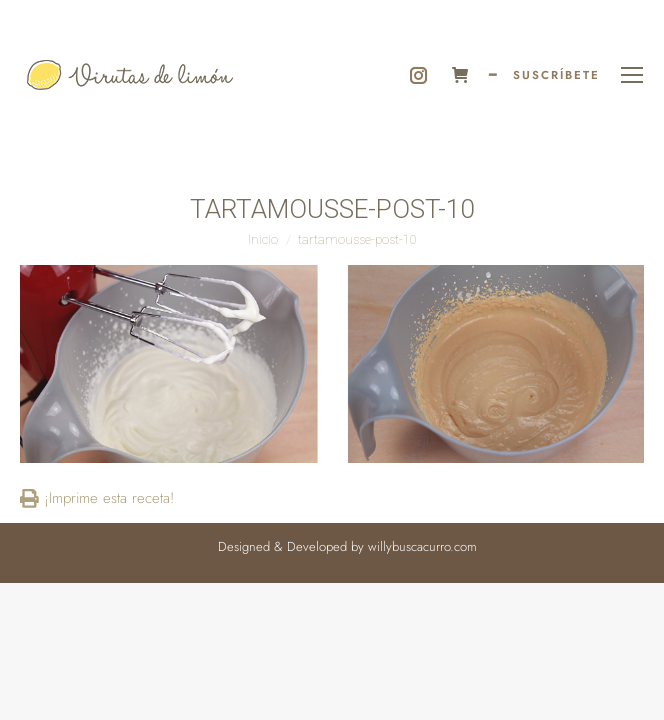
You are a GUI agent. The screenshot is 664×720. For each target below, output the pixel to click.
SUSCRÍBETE (556, 75)
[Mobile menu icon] (632, 75)
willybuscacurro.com (422, 546)
